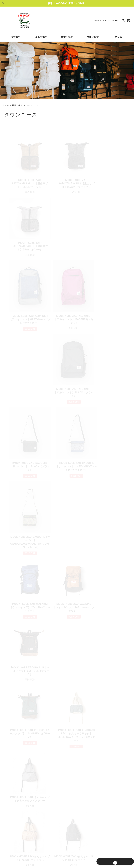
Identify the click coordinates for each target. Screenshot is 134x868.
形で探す (16, 37)
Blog (115, 20)
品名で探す (41, 37)
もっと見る (67, 637)
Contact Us (54, 830)
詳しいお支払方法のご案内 (49, 754)
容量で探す (67, 37)
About (107, 20)
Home (98, 20)
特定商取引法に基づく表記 (105, 844)
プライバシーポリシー (80, 844)
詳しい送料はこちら (53, 708)
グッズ (118, 37)
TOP (64, 844)
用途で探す (93, 37)
